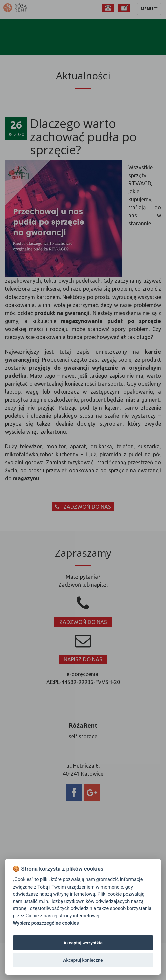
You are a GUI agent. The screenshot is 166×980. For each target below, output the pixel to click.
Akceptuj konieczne (83, 960)
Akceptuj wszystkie (83, 943)
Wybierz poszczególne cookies (46, 923)
